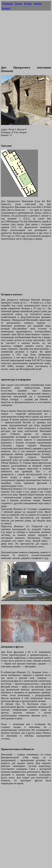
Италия (28, 3)
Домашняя (7, 3)
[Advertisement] (23, 41)
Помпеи (38, 3)
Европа (18, 3)
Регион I (6, 8)
